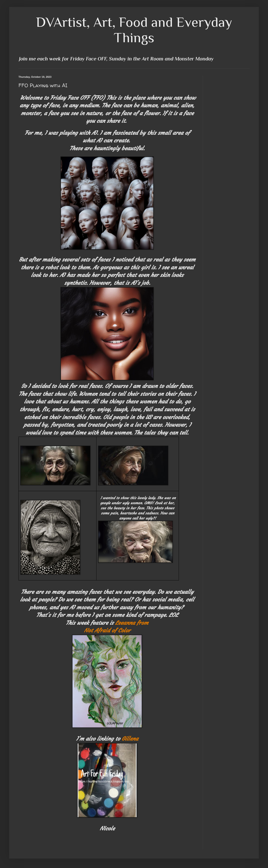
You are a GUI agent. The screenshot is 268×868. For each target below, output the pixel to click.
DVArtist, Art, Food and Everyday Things (134, 30)
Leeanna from (132, 623)
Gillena (130, 739)
